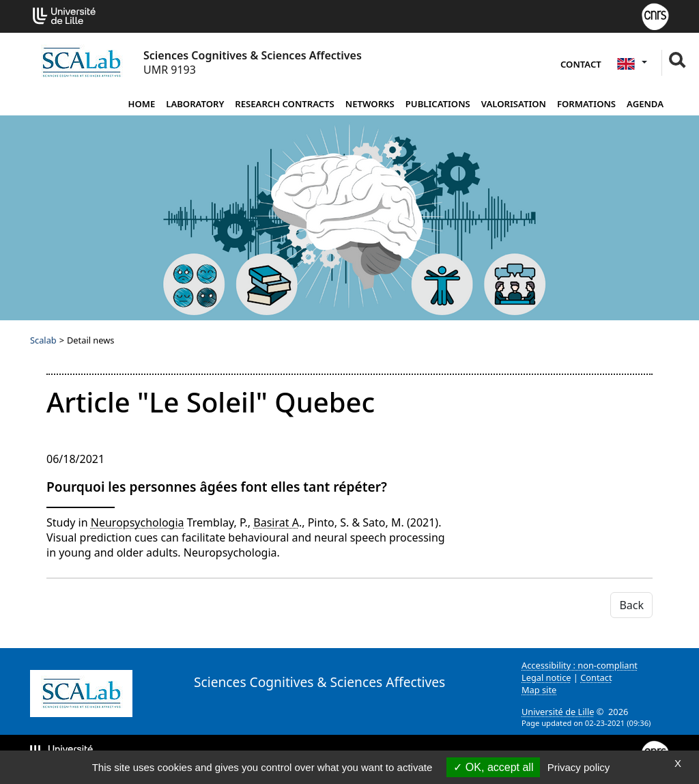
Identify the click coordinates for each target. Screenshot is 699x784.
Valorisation (514, 104)
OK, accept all (493, 767)
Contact (581, 64)
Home (141, 104)
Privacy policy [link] (579, 767)
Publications (438, 104)
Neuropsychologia (138, 522)
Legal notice (546, 677)
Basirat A (276, 522)
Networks (370, 104)
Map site (539, 690)
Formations (586, 104)
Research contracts (284, 104)
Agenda (645, 104)
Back (631, 605)
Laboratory (195, 104)
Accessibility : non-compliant (580, 665)
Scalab (43, 340)
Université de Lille (558, 712)
